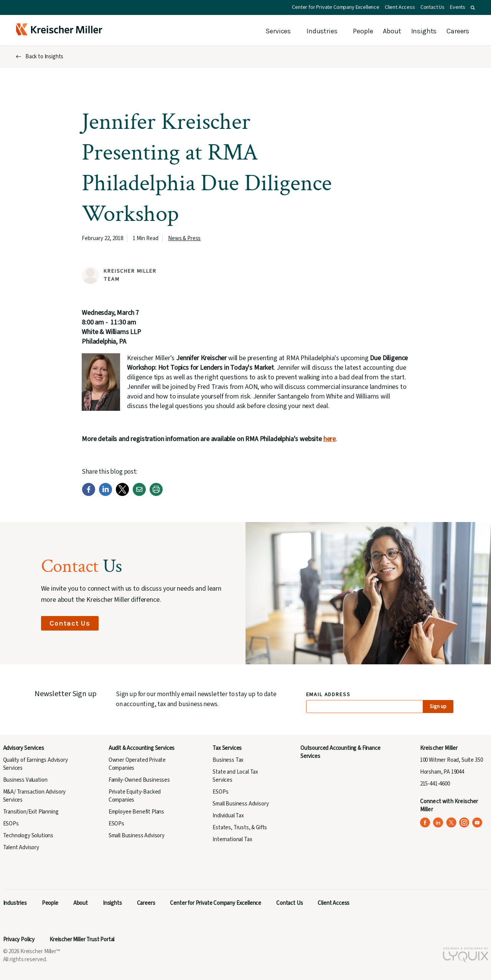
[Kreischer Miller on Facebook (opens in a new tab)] (425, 823)
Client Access (400, 7)
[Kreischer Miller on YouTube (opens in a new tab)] (477, 823)
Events (458, 7)
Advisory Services (24, 748)
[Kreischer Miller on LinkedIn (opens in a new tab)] (438, 823)
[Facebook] (89, 494)
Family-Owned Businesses (139, 780)
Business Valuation (25, 780)
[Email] (139, 494)
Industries (322, 31)
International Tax (232, 839)
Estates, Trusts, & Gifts (240, 828)
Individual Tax (228, 816)
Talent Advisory (21, 847)
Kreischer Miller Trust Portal (82, 940)
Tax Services (227, 748)
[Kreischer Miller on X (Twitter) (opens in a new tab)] (451, 823)
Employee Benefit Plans (136, 812)
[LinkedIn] (105, 494)
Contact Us (433, 7)
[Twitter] (122, 494)
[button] (473, 8)
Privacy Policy (19, 940)
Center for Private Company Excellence (336, 7)
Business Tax (228, 760)
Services (278, 31)
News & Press (184, 238)
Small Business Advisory (137, 836)
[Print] (156, 494)
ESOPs (11, 824)
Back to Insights (44, 57)
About (392, 31)
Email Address (329, 695)
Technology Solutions (28, 836)
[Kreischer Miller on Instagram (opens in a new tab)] (464, 823)
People (363, 31)
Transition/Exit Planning (31, 812)
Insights (424, 31)
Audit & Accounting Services (142, 748)
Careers (458, 31)
